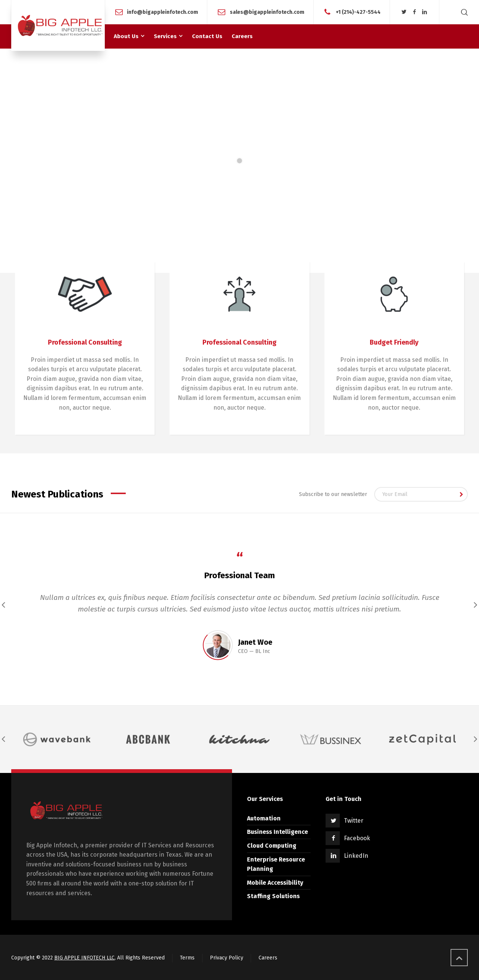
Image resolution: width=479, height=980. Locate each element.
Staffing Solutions (273, 896)
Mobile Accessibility (275, 883)
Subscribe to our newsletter (333, 494)
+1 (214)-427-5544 (358, 12)
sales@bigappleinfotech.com (267, 12)
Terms (187, 958)
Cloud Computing (272, 846)
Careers (268, 958)
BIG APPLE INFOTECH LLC (84, 958)
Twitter (354, 821)
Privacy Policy (227, 958)
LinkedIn (356, 856)
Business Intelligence (277, 832)
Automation (264, 818)
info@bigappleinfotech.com (162, 12)
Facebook (357, 838)
